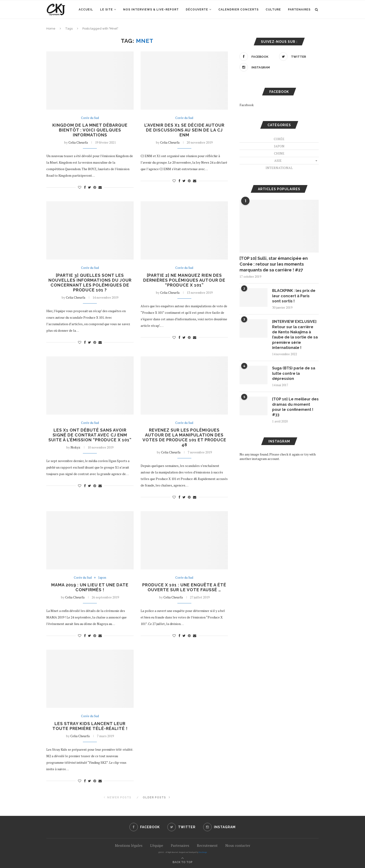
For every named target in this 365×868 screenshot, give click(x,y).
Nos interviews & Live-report (151, 10)
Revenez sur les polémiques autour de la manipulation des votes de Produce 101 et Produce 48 (184, 437)
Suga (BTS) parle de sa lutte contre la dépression (294, 374)
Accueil (86, 10)
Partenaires (299, 10)
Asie (278, 160)
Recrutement (207, 845)
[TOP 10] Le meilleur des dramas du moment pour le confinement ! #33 (295, 407)
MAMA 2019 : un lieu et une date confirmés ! (90, 588)
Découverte (197, 10)
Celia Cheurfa (78, 142)
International (279, 168)
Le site (106, 10)
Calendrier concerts (238, 10)
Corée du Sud (90, 118)
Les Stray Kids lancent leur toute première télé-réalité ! (90, 726)
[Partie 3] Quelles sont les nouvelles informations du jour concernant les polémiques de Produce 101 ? (90, 283)
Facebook (247, 105)
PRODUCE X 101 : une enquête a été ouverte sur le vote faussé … (184, 588)
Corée (279, 139)
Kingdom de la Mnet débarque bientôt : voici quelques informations (90, 130)
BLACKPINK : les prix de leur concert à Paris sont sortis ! (294, 296)
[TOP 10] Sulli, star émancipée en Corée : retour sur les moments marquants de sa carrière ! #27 (274, 264)
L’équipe (157, 845)
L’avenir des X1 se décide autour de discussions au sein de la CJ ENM (184, 130)
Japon (102, 578)
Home (51, 29)
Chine (279, 153)
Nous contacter (238, 845)
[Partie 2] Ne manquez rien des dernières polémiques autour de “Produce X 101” (184, 280)
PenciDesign (203, 852)
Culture (273, 10)
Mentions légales (129, 845)
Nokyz (75, 447)
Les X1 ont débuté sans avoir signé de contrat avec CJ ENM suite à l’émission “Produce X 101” (90, 435)
